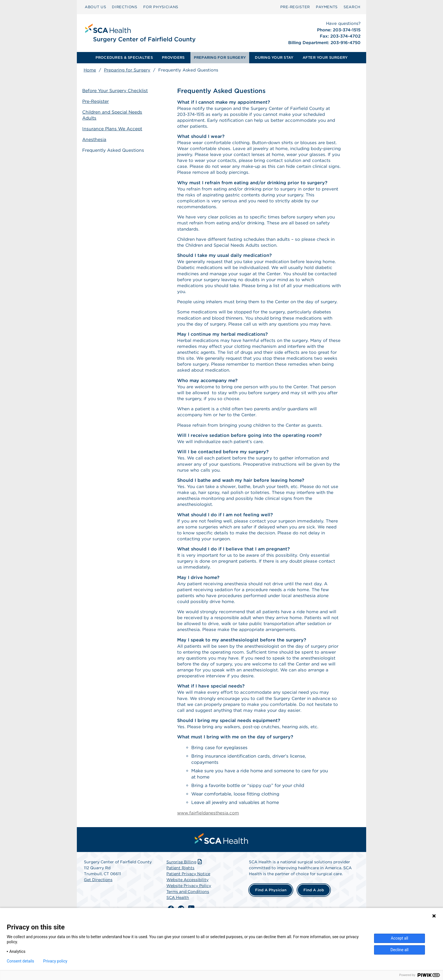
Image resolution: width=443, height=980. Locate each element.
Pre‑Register (295, 7)
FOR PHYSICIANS (161, 7)
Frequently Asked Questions (115, 149)
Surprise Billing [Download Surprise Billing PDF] (185, 893)
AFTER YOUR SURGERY (325, 58)
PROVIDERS (173, 58)
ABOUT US (95, 7)
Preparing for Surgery (127, 70)
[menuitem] (95, 7)
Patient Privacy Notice (188, 905)
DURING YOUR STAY (274, 58)
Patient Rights (180, 899)
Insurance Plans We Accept (114, 128)
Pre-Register (97, 102)
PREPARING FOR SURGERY (220, 58)
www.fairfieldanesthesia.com (209, 844)
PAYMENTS (327, 7)
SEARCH (352, 7)
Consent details (20, 961)
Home (90, 70)
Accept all (399, 938)
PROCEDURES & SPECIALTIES (124, 58)
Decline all (399, 950)
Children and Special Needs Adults (114, 115)
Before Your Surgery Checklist (117, 91)
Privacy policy (55, 961)
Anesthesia (96, 139)
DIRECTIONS (125, 7)
